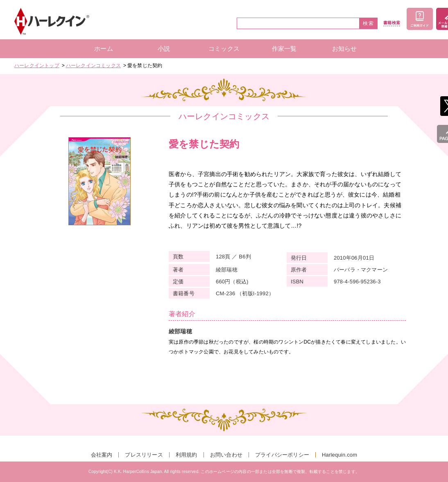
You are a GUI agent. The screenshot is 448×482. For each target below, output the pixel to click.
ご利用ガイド (420, 19)
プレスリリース (144, 455)
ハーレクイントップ (37, 66)
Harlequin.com (339, 455)
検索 (369, 23)
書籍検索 (392, 23)
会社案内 (102, 455)
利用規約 (187, 455)
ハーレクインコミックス (93, 66)
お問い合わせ (226, 455)
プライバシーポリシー (282, 455)
